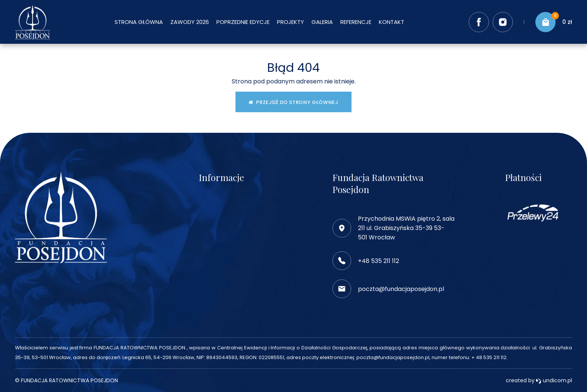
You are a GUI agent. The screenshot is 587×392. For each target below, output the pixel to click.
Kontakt (392, 22)
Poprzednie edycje (243, 22)
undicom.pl (554, 380)
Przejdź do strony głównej (293, 102)
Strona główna (139, 22)
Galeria (322, 22)
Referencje (356, 22)
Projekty (291, 22)
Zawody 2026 (190, 22)
